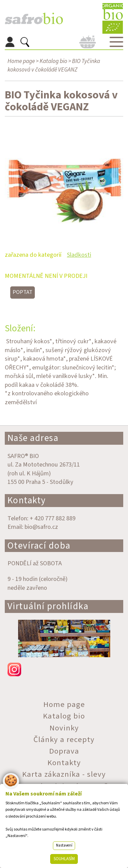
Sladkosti (79, 255)
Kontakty (27, 500)
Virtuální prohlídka (48, 606)
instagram (64, 669)
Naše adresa (33, 438)
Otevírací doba (39, 546)
